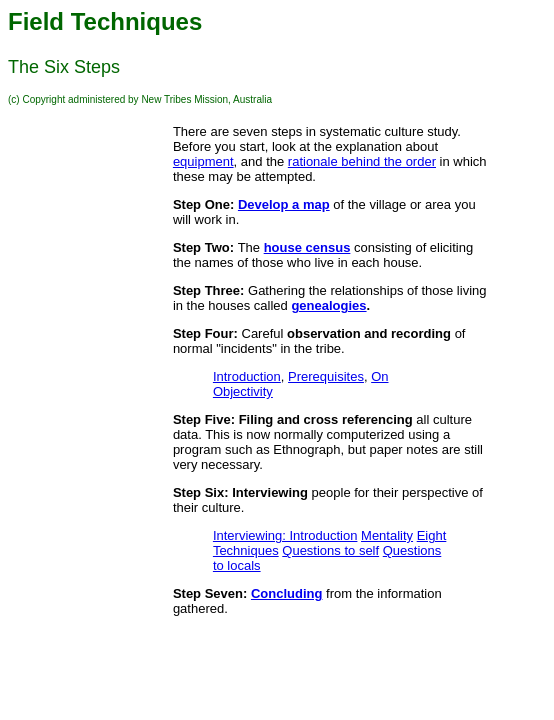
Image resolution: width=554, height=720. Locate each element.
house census (307, 247)
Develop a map (284, 204)
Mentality (387, 535)
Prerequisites (326, 376)
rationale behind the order (362, 161)
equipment (203, 161)
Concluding (287, 593)
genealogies (328, 305)
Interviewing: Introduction (285, 535)
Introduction (247, 376)
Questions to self (330, 550)
